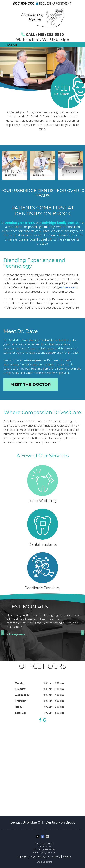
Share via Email (48, 837)
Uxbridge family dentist (60, 223)
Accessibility (54, 857)
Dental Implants (42, 528)
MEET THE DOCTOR (31, 385)
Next (82, 633)
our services (68, 287)
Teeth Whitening (42, 484)
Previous (3, 633)
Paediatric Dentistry (42, 571)
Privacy (42, 857)
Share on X (38, 837)
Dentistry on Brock (19, 223)
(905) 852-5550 (24, 3)
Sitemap (67, 857)
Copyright (22, 857)
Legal (33, 857)
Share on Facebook (43, 837)
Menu (11, 45)
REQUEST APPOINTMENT (54, 3)
